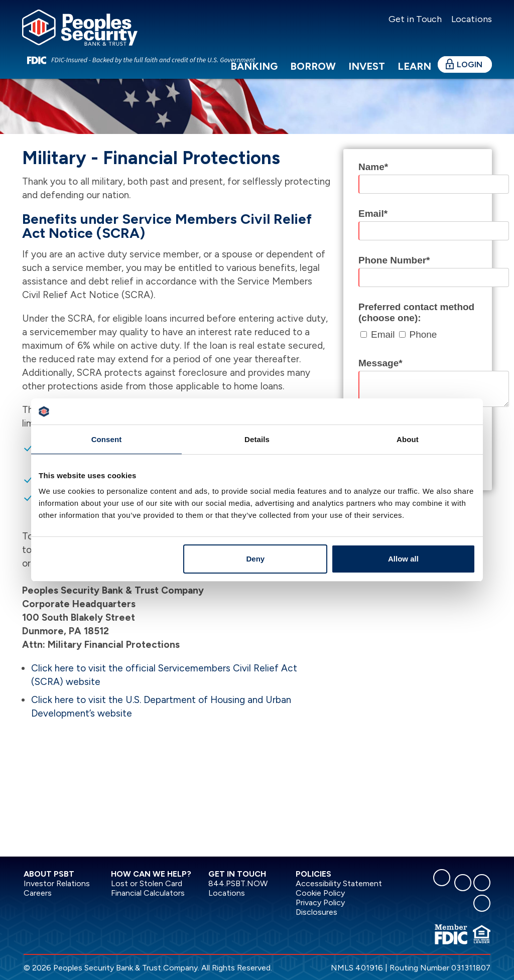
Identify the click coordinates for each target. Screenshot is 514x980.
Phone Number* (394, 260)
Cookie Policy (320, 893)
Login (470, 64)
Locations (471, 19)
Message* (380, 363)
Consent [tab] (107, 439)
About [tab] (408, 439)
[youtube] (482, 903)
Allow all (403, 559)
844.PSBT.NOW (238, 883)
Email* (373, 214)
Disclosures (316, 912)
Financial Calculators (148, 893)
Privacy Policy (320, 902)
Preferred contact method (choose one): (416, 312)
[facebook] (442, 878)
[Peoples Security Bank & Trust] (80, 27)
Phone (423, 334)
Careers (38, 893)
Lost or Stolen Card (147, 883)
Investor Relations (57, 883)
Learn (414, 66)
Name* (373, 167)
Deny (256, 559)
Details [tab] (257, 439)
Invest (367, 66)
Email (383, 334)
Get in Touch (415, 19)
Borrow (313, 66)
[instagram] (482, 883)
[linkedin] (463, 883)
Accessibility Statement (339, 883)
